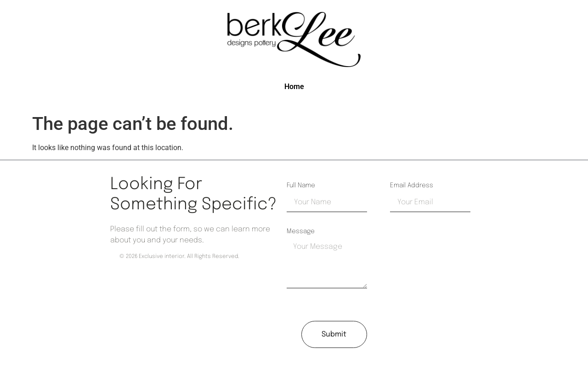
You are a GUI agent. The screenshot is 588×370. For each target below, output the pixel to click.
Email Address (412, 185)
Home (294, 87)
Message (301, 231)
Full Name (301, 185)
